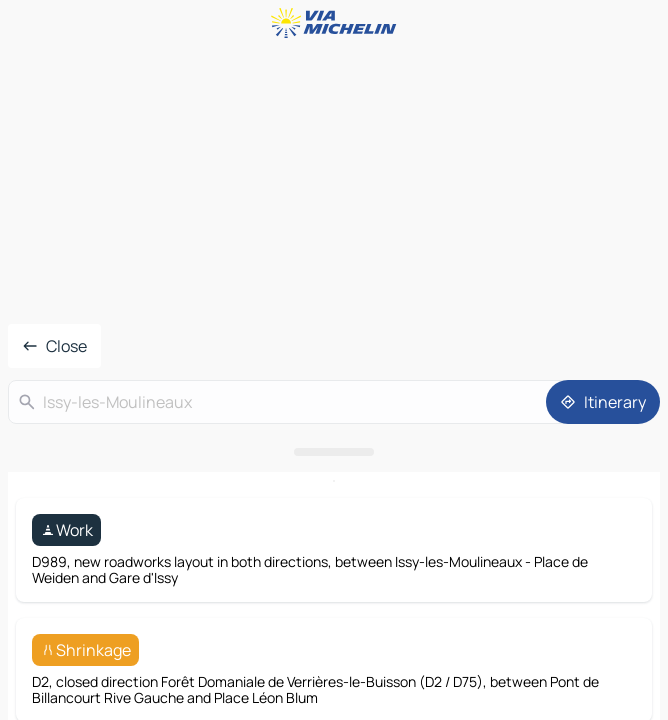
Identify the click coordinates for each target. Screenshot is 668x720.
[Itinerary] (603, 402)
